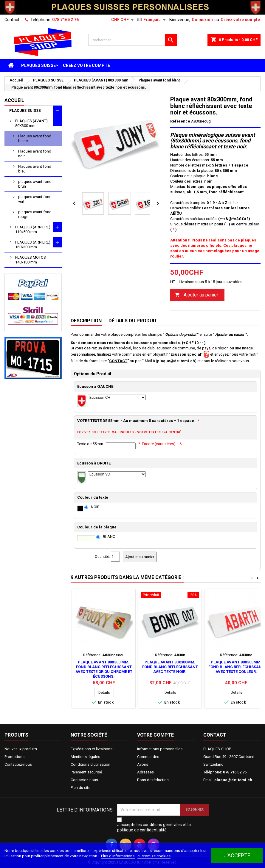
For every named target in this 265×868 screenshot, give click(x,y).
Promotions (14, 757)
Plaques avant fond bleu (35, 169)
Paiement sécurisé (86, 772)
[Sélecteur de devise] (123, 20)
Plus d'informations (118, 856)
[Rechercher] (132, 40)
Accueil (14, 100)
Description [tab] (86, 321)
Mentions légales (85, 757)
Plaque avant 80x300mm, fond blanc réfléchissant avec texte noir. (170, 667)
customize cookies (154, 856)
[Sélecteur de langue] (152, 20)
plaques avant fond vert (35, 199)
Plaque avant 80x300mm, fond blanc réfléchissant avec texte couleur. (236, 667)
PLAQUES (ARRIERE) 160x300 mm (33, 245)
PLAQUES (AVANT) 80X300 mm (31, 123)
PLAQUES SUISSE (38, 65)
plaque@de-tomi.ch (233, 780)
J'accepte (237, 855)
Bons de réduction (153, 780)
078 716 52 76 (65, 20)
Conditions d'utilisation (90, 764)
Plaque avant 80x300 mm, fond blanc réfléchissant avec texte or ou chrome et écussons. (104, 669)
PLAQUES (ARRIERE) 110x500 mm (33, 229)
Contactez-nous (18, 764)
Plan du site (80, 788)
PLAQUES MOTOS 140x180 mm (31, 260)
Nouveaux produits (21, 749)
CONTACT (118, 361)
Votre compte (155, 735)
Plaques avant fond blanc (35, 138)
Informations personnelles (160, 749)
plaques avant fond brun (35, 184)
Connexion (202, 20)
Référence (180, 121)
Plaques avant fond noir (35, 154)
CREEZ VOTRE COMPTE (86, 65)
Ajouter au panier (196, 295)
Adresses (145, 772)
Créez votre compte (240, 20)
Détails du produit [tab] (133, 321)
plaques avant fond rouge (35, 214)
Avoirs (143, 764)
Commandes (148, 757)
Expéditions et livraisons (92, 749)
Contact (12, 20)
